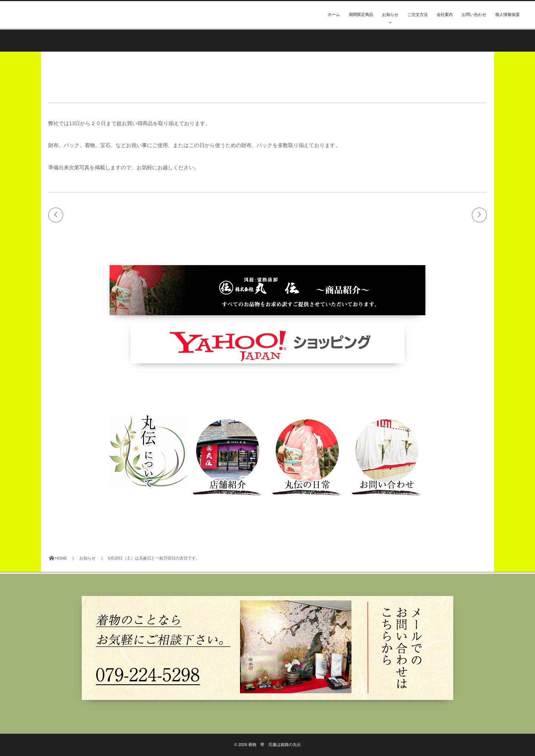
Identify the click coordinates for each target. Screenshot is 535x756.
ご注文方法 (418, 15)
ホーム (334, 15)
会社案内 (445, 15)
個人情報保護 (507, 15)
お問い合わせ (474, 15)
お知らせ (390, 15)
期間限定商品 (361, 15)
